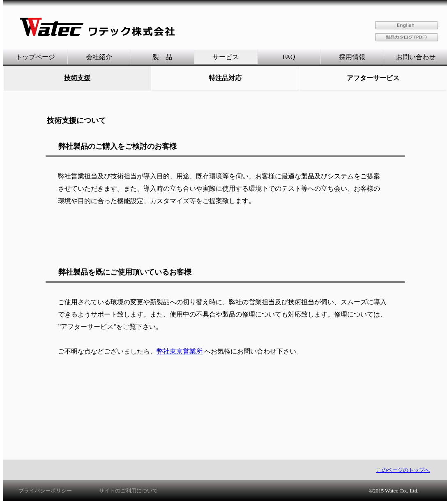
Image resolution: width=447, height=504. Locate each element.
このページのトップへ (403, 470)
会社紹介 (99, 57)
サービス (226, 57)
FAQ (289, 57)
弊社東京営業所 (180, 351)
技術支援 (77, 78)
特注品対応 (225, 78)
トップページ (35, 57)
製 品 (162, 57)
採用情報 (352, 57)
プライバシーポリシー (45, 491)
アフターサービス (373, 78)
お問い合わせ (416, 57)
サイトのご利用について (128, 491)
